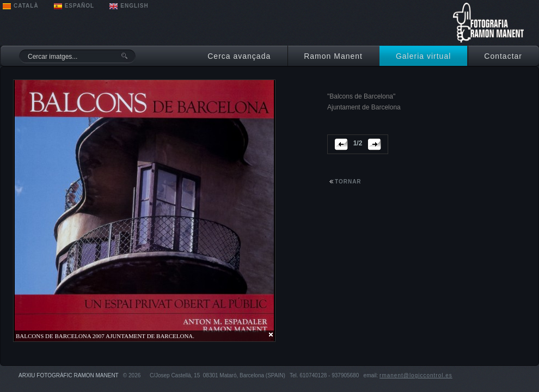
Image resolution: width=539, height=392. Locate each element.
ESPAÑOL (80, 6)
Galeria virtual (423, 56)
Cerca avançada (239, 56)
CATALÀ (26, 6)
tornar (348, 182)
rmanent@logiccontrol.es (416, 375)
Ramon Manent (333, 56)
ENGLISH (134, 6)
